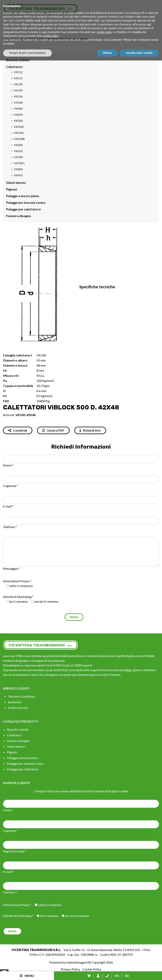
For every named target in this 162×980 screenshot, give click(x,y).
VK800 (18, 169)
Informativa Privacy (16, 581)
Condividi (18, 430)
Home (7, 39)
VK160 (18, 102)
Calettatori (19, 39)
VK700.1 (19, 163)
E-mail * (8, 506)
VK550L (19, 133)
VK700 (18, 157)
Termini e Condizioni (22, 696)
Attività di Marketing (17, 597)
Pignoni (11, 189)
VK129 (18, 84)
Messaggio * (11, 568)
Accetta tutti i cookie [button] (139, 972)
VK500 (32, 39)
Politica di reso (18, 708)
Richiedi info (90, 430)
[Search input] (82, 21)
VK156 (18, 96)
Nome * (8, 465)
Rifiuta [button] (107, 972)
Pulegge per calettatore (23, 209)
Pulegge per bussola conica (26, 202)
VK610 (18, 151)
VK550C (19, 127)
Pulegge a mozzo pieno (23, 196)
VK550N (19, 139)
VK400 (18, 109)
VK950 (18, 175)
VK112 (18, 72)
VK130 (18, 90)
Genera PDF (53, 430)
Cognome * (10, 486)
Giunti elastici (16, 183)
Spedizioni (15, 702)
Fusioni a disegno (19, 216)
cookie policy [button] (104, 952)
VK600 (18, 145)
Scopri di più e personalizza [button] (27, 972)
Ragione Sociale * (15, 851)
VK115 (18, 78)
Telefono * (10, 527)
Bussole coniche (18, 60)
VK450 (18, 115)
